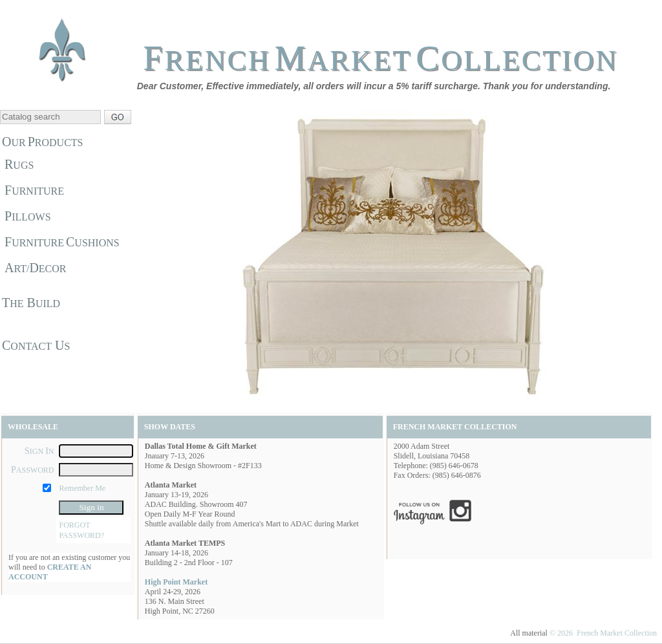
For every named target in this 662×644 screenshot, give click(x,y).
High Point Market (176, 582)
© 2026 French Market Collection (603, 633)
